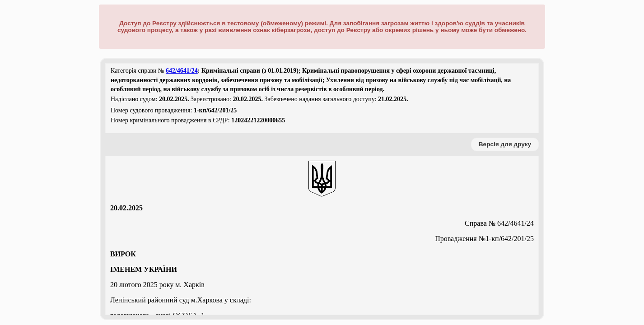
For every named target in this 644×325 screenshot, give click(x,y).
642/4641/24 (182, 71)
